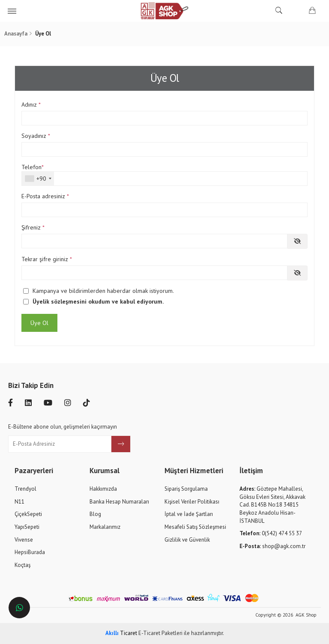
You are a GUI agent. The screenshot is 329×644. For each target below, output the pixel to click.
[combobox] (38, 179)
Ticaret (121, 633)
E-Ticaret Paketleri (160, 633)
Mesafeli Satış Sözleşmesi (195, 527)
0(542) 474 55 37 (271, 533)
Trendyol (25, 489)
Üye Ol (39, 323)
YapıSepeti (27, 527)
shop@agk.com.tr (272, 546)
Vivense (24, 540)
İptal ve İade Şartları (189, 514)
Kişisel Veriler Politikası (192, 502)
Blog (95, 514)
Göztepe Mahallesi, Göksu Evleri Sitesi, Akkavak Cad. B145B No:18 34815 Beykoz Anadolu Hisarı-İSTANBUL (272, 505)
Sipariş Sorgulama (186, 489)
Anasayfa (16, 34)
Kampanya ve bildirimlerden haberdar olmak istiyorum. (103, 291)
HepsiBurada (30, 552)
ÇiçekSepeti (28, 514)
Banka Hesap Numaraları (119, 502)
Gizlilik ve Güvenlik (187, 540)
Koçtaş (22, 565)
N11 (19, 502)
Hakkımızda (103, 489)
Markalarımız (105, 527)
